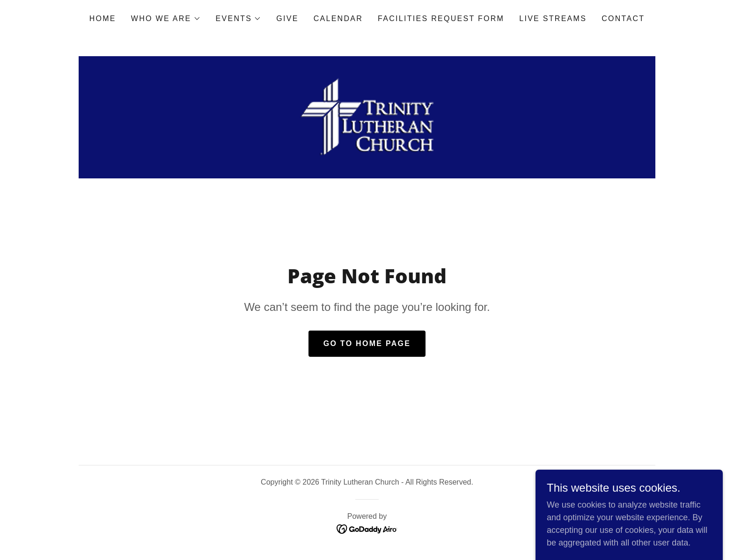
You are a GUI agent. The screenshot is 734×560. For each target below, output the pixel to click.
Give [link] (287, 18)
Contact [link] (623, 18)
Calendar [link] (338, 18)
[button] (166, 19)
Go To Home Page (367, 343)
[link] (367, 117)
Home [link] (103, 18)
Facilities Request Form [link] (441, 18)
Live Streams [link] (553, 18)
